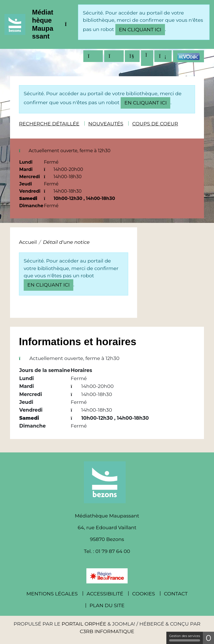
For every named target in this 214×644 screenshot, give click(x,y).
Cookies (144, 594)
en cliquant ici (140, 29)
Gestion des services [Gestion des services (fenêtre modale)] (185, 638)
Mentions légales (52, 594)
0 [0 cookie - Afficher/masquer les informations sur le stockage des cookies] (208, 638)
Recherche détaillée (49, 124)
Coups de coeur (155, 124)
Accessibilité (105, 594)
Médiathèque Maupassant (43, 24)
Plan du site (107, 605)
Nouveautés (106, 124)
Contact (176, 594)
